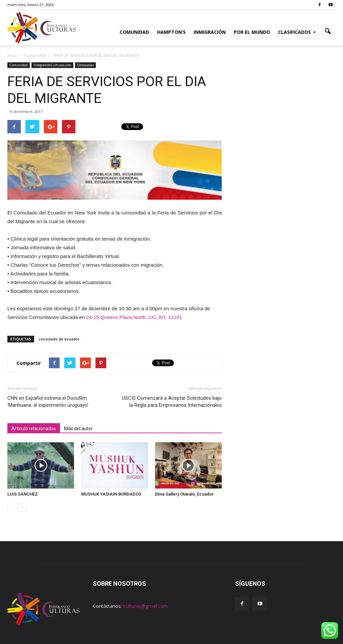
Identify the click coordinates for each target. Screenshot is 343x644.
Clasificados (297, 32)
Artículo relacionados (34, 429)
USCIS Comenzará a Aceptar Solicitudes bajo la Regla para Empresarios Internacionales (172, 402)
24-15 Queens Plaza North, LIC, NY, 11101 (134, 317)
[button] (328, 31)
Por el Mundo (252, 32)
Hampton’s (171, 32)
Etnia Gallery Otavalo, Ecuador (184, 494)
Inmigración (210, 32)
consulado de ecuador (59, 339)
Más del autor (78, 429)
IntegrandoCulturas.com (52, 65)
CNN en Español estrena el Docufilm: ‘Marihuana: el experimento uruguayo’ (48, 402)
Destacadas (85, 65)
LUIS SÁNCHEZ (23, 494)
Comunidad (134, 32)
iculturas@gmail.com (145, 606)
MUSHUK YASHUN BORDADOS (111, 494)
